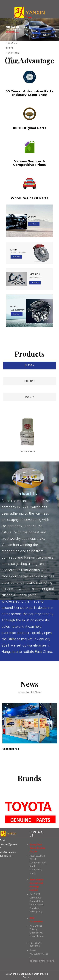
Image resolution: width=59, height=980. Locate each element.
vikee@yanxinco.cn (39, 954)
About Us (11, 43)
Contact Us (13, 63)
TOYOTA (29, 397)
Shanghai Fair (11, 749)
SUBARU (29, 381)
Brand (9, 48)
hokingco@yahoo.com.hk (42, 961)
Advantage (12, 53)
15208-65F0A (28, 452)
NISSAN (30, 365)
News (9, 58)
